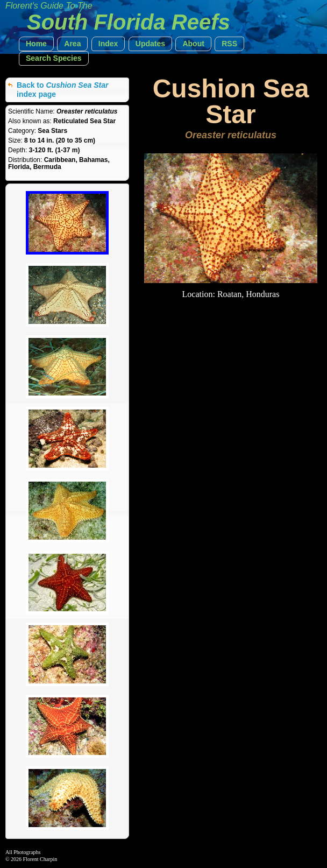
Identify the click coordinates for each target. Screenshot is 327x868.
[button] (36, 44)
